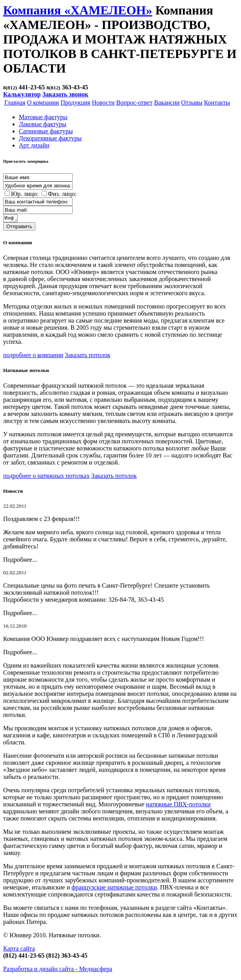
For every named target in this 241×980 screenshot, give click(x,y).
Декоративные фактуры (50, 138)
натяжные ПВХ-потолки (178, 805)
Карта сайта (19, 950)
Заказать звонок (65, 94)
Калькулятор (22, 94)
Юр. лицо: (25, 194)
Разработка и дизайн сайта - (58, 970)
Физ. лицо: (62, 194)
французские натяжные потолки (114, 888)
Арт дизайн (34, 145)
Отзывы (192, 103)
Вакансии (167, 103)
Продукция (75, 103)
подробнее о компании (33, 356)
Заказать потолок (88, 356)
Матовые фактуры (43, 117)
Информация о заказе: (11, 219)
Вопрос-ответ (134, 103)
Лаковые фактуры (43, 124)
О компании (43, 103)
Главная (15, 103)
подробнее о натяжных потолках (46, 477)
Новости (103, 103)
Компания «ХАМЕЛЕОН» (78, 10)
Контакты (217, 103)
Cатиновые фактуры (46, 131)
